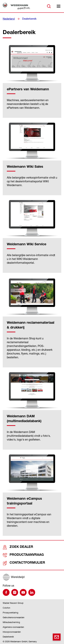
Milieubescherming (11, 622)
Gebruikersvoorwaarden (14, 617)
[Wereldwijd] (32, 576)
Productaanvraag (19, 555)
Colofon (6, 607)
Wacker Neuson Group (13, 602)
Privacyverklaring (10, 612)
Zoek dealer (15, 547)
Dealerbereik (28, 19)
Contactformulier (19, 563)
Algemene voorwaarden (13, 626)
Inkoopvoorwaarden (12, 631)
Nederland (8, 19)
